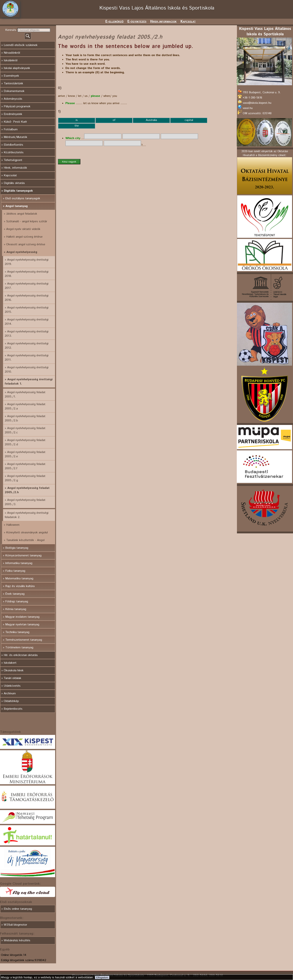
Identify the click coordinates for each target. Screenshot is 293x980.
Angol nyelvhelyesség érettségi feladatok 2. (27, 515)
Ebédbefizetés (13, 145)
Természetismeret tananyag (24, 640)
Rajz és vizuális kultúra (20, 586)
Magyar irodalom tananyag (22, 617)
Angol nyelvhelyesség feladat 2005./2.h (27, 490)
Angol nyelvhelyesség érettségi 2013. (27, 334)
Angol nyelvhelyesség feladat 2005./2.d (25, 442)
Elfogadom (102, 977)
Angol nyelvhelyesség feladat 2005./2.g (25, 478)
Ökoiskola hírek (14, 671)
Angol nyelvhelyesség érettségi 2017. (27, 286)
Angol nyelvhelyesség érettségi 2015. (27, 310)
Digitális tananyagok (18, 191)
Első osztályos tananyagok (23, 198)
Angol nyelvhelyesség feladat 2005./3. (25, 502)
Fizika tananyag (15, 571)
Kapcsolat (188, 21)
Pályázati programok (17, 106)
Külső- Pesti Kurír (15, 122)
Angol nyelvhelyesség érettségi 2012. (27, 346)
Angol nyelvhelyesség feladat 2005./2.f (25, 466)
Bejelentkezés (13, 709)
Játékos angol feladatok (22, 214)
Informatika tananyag (19, 563)
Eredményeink (13, 114)
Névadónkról (12, 53)
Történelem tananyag (19, 648)
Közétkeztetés (14, 152)
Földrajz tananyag (17, 602)
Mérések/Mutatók (16, 137)
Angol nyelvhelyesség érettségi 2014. (27, 322)
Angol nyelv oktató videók (23, 229)
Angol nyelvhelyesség (22, 252)
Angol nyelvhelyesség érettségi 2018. (27, 274)
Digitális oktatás (14, 183)
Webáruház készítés (17, 940)
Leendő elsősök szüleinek (21, 45)
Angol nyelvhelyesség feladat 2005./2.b (25, 418)
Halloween (13, 525)
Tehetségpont (13, 160)
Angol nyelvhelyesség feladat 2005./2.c (25, 430)
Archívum (10, 693)
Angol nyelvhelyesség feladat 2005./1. (25, 394)
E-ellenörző (114, 21)
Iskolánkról (11, 60)
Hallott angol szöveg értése (24, 237)
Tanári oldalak (13, 678)
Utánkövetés (12, 686)
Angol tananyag (17, 206)
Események (11, 76)
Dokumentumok (14, 91)
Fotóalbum (11, 129)
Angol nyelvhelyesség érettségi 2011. (27, 358)
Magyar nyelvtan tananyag (22, 625)
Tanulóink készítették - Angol (25, 540)
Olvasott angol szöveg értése (26, 244)
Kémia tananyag (16, 609)
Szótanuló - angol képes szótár (27, 221)
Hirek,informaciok (163, 21)
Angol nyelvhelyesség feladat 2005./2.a (25, 406)
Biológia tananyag (17, 548)
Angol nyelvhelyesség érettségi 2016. (27, 298)
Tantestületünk (13, 83)
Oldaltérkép (11, 701)
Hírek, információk (15, 168)
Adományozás (13, 99)
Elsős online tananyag (18, 909)
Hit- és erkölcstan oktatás (21, 655)
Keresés (11, 30)
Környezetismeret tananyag (23, 556)
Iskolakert (10, 663)
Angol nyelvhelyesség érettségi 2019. (27, 262)
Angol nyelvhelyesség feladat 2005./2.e (25, 454)
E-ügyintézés (137, 21)
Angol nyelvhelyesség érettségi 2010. (27, 370)
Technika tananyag (17, 632)
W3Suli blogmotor (15, 925)
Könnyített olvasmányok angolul (27, 533)
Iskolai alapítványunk (17, 68)
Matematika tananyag (19, 579)
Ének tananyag (15, 594)
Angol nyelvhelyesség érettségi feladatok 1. (29, 382)
